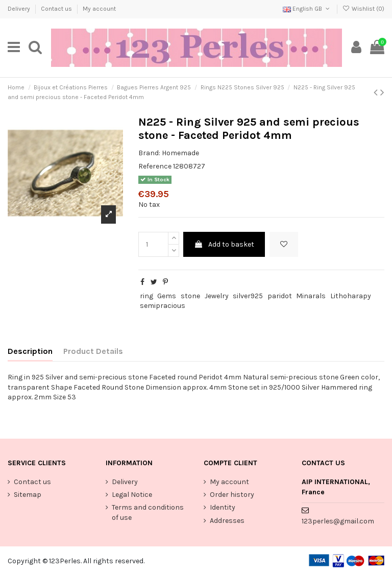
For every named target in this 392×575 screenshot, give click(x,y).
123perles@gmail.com (338, 521)
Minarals (311, 296)
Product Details (93, 351)
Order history (232, 495)
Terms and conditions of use (148, 512)
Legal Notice (132, 495)
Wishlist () (363, 9)
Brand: (149, 153)
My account (99, 9)
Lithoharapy (351, 296)
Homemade (180, 153)
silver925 (248, 296)
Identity (223, 507)
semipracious (163, 306)
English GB (307, 9)
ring (146, 296)
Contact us (57, 9)
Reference (155, 166)
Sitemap (28, 495)
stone (190, 296)
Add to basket (224, 244)
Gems (167, 296)
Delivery (20, 9)
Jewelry (217, 296)
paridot (280, 296)
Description (30, 351)
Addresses (227, 521)
